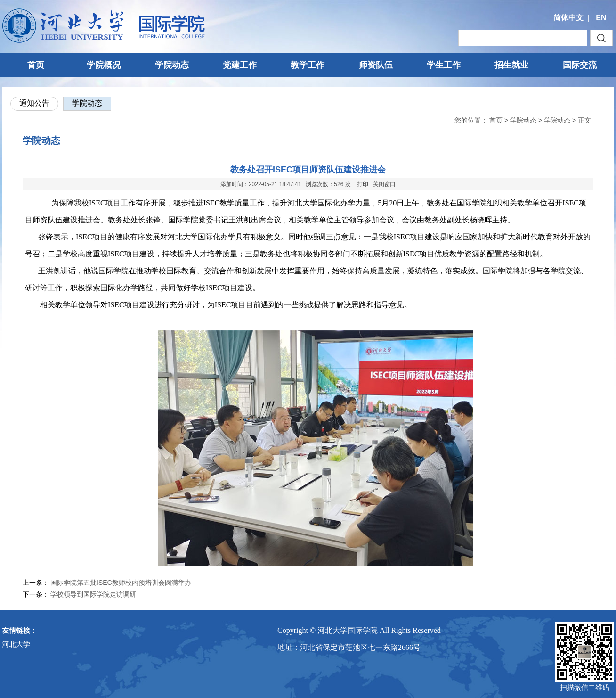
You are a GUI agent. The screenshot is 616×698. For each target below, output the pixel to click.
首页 (36, 65)
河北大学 (16, 644)
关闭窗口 (384, 184)
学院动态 (172, 65)
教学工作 (308, 65)
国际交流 (580, 65)
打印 (363, 184)
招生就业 (511, 65)
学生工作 (444, 65)
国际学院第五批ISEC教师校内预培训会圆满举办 (121, 583)
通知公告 (34, 103)
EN (601, 18)
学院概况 (104, 65)
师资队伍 (376, 65)
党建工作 (240, 65)
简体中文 (568, 18)
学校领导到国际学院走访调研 (93, 594)
